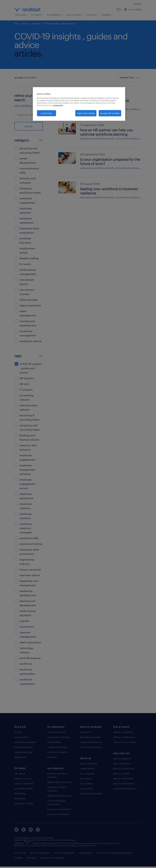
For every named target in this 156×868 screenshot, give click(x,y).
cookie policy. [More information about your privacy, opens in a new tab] (58, 105)
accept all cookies (110, 113)
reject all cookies (86, 113)
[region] (79, 104)
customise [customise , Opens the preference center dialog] (46, 113)
